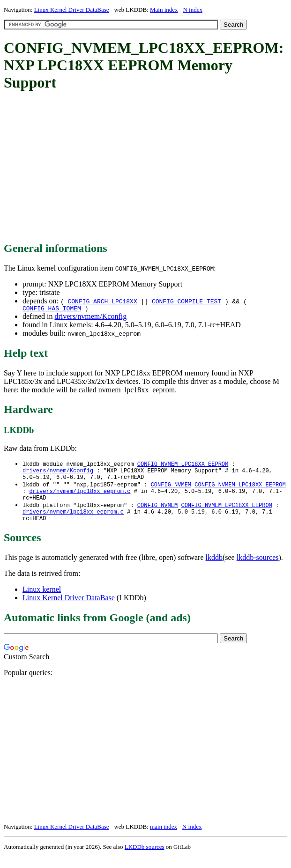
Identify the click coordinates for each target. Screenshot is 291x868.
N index (193, 10)
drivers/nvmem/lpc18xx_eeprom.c (80, 497)
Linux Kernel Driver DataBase (72, 10)
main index (164, 838)
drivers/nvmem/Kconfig (90, 318)
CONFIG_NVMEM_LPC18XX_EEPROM (183, 466)
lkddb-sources (258, 569)
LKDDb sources (145, 858)
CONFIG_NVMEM (171, 489)
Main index (164, 10)
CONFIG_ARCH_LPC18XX (102, 301)
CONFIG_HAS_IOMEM (52, 309)
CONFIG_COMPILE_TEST (187, 301)
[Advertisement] (147, 167)
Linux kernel (42, 600)
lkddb (214, 569)
